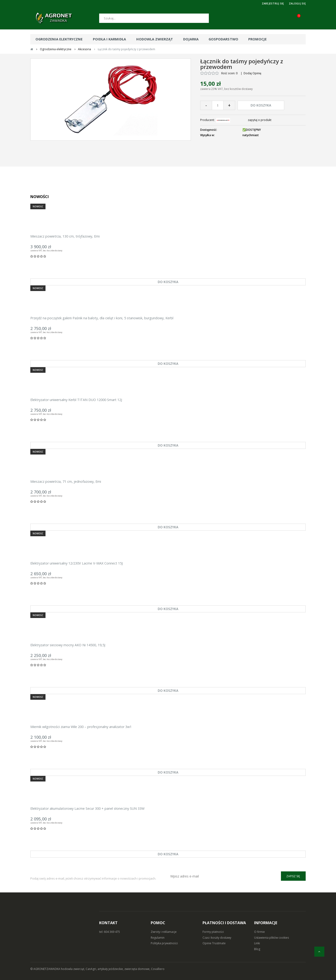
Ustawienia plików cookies (271, 938)
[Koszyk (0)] (302, 18)
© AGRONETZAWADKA (46, 969)
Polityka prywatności (164, 943)
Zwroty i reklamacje (164, 932)
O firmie (259, 932)
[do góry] (319, 952)
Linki (257, 943)
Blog (257, 949)
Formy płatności (213, 932)
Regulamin (158, 938)
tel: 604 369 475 (110, 932)
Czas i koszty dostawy (217, 938)
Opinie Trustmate (214, 943)
